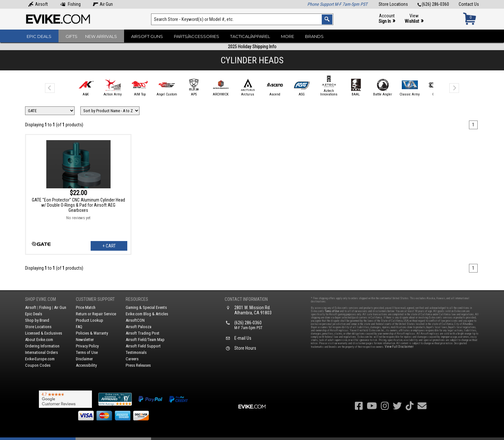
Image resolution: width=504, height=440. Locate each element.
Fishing (70, 4)
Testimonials (136, 352)
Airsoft (38, 4)
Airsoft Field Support (143, 346)
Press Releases (138, 365)
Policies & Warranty (92, 333)
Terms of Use (87, 352)
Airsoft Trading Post (143, 333)
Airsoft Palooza (139, 327)
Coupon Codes (38, 365)
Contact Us (469, 4)
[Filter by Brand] (50, 111)
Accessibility (86, 365)
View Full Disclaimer (399, 347)
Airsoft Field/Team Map (145, 340)
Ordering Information (42, 346)
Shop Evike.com (40, 299)
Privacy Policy (87, 346)
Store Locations (393, 4)
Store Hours (245, 348)
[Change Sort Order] (110, 111)
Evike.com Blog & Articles (147, 314)
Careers (132, 359)
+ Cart (109, 246)
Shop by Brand (37, 320)
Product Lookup (90, 320)
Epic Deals (39, 36)
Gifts (72, 36)
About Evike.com (39, 340)
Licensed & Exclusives (44, 333)
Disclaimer (84, 359)
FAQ (79, 327)
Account (387, 19)
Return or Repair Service (96, 314)
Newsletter (85, 340)
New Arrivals (101, 36)
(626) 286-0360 (433, 4)
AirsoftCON (135, 320)
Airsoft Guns (147, 36)
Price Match (86, 307)
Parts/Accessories (197, 36)
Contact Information (246, 299)
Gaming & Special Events (146, 307)
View (414, 19)
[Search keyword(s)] (242, 19)
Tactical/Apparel (250, 36)
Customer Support (95, 299)
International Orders (41, 352)
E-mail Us (243, 338)
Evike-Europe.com (40, 359)
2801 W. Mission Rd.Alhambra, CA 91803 (253, 310)
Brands (314, 36)
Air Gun (103, 4)
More (288, 36)
